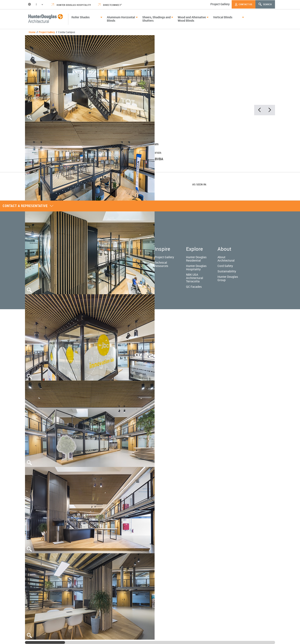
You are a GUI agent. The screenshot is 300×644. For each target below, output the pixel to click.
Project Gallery (220, 4)
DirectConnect (110, 5)
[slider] (45, 642)
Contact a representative (28, 206)
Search (265, 4)
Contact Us (244, 4)
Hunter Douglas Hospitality (71, 5)
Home (32, 32)
